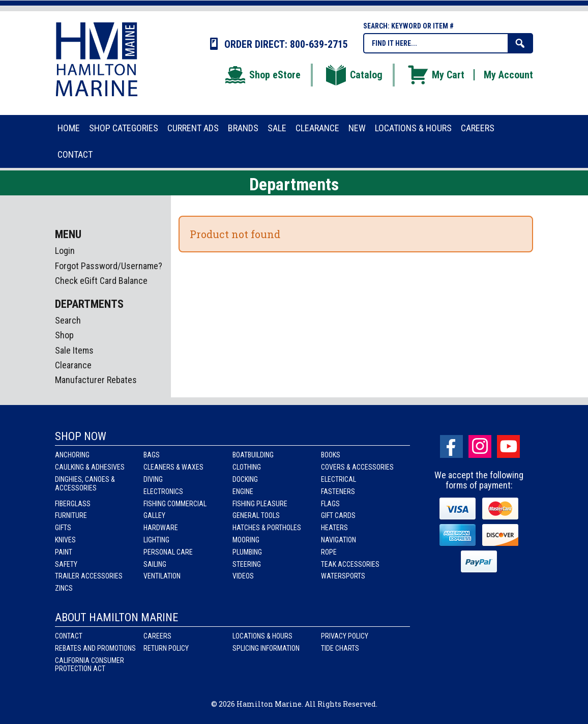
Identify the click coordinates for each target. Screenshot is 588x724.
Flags (330, 504)
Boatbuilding (253, 455)
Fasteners (338, 491)
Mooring (246, 540)
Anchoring (72, 455)
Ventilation (162, 576)
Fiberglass (73, 504)
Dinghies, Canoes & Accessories (85, 484)
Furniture (71, 515)
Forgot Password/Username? (109, 266)
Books (331, 455)
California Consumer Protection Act (90, 665)
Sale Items (74, 350)
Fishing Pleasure (260, 504)
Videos (243, 576)
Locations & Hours (262, 636)
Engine (243, 491)
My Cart (435, 75)
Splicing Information (266, 648)
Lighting (156, 540)
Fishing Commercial (175, 504)
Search (68, 320)
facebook (451, 446)
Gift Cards (338, 515)
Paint (64, 552)
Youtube (508, 446)
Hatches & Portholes (267, 528)
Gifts (63, 528)
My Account (508, 75)
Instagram (480, 446)
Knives (65, 540)
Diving (153, 479)
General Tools (256, 515)
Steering (247, 564)
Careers (157, 636)
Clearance (73, 365)
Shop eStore (262, 75)
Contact (69, 636)
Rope (329, 552)
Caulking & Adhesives (90, 467)
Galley (154, 515)
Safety (66, 564)
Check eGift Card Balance (101, 281)
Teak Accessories (350, 564)
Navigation (339, 540)
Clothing (247, 467)
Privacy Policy (345, 636)
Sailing (155, 564)
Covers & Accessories (357, 467)
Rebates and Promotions (95, 648)
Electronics (163, 491)
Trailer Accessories (89, 576)
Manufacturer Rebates (96, 380)
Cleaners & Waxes (173, 467)
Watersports (343, 576)
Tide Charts (340, 648)
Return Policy (166, 648)
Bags (152, 455)
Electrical (339, 479)
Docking (245, 479)
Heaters (334, 528)
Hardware (161, 528)
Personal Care (168, 552)
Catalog (354, 75)
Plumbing (247, 552)
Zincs (64, 588)
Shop (64, 335)
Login (65, 251)
